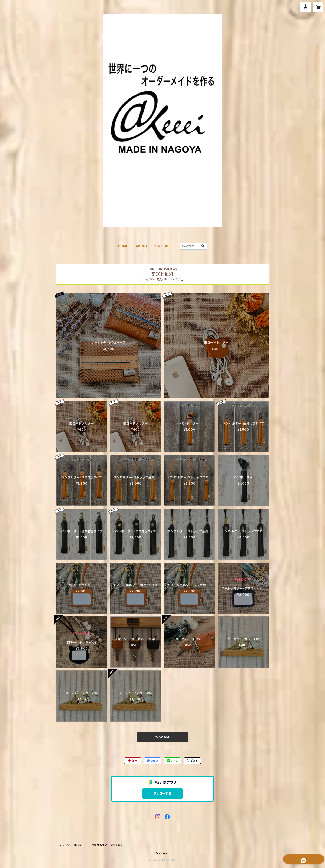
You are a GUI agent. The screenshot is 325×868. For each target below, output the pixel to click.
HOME (123, 246)
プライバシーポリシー (72, 845)
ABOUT (142, 246)
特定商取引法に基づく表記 (107, 845)
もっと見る (162, 737)
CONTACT (164, 246)
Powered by (162, 860)
